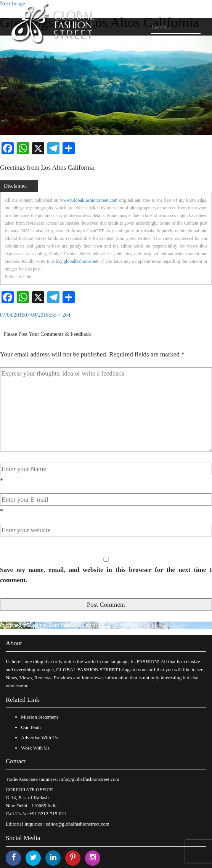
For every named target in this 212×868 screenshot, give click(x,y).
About (14, 643)
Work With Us (35, 748)
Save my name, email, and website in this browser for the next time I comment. (106, 575)
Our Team (31, 727)
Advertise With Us (39, 738)
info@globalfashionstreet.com (89, 779)
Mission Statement (39, 717)
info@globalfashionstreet (75, 261)
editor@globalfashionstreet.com (78, 824)
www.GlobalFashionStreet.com (89, 200)
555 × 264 (60, 315)
